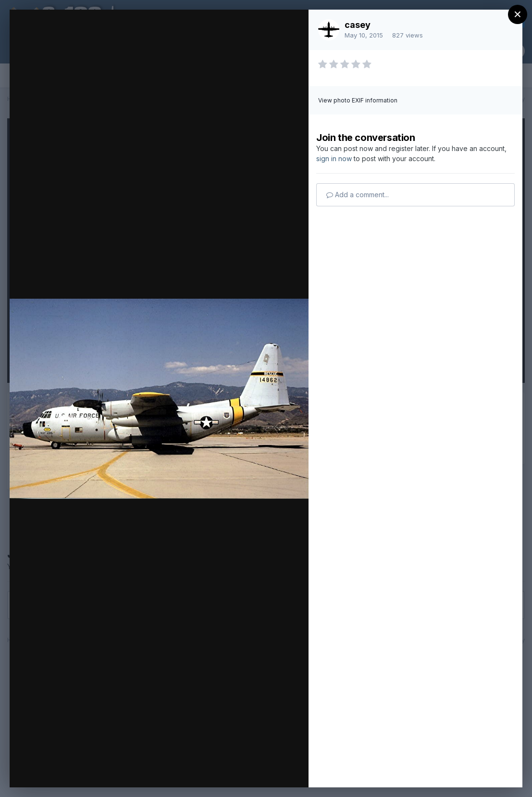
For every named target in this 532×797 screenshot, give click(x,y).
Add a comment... (358, 195)
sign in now (334, 158)
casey (358, 25)
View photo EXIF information (358, 100)
